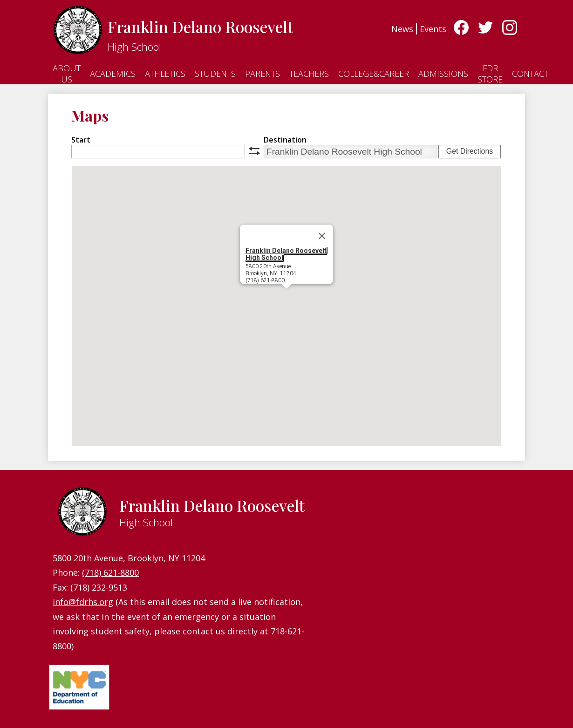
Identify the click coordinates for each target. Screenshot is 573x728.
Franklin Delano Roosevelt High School (286, 254)
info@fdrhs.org (83, 602)
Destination (285, 140)
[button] (286, 297)
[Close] (322, 236)
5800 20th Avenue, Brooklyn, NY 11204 (129, 558)
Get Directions (470, 151)
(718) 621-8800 (110, 572)
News (402, 29)
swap (254, 151)
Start (81, 140)
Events (433, 29)
